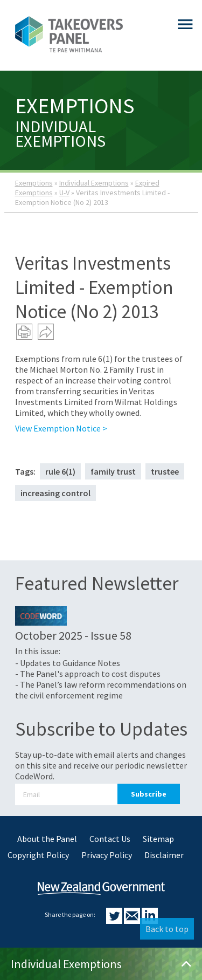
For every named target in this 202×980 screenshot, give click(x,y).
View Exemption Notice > (61, 428)
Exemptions (34, 183)
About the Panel (47, 839)
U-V (64, 193)
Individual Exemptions (94, 183)
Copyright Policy (38, 855)
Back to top (167, 929)
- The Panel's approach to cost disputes (88, 674)
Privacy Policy (107, 855)
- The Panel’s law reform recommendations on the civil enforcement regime (101, 690)
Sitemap (158, 839)
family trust (113, 471)
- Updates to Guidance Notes (68, 663)
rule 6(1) (60, 471)
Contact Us (110, 839)
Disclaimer (164, 855)
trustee (165, 471)
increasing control (55, 493)
